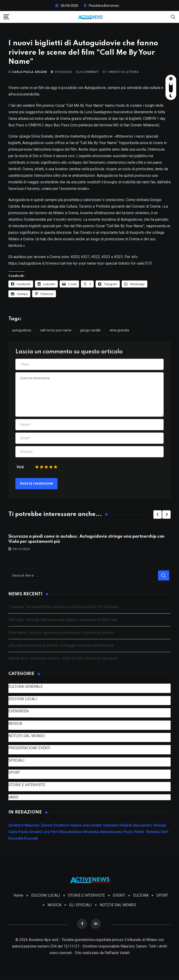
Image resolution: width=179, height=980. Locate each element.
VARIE (13, 800)
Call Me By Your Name (56, 333)
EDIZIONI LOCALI (23, 701)
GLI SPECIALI (81, 910)
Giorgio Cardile (90, 333)
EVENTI (119, 900)
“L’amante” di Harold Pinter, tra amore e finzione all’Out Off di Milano (64, 610)
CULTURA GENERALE (26, 689)
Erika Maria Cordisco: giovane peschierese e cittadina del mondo (61, 635)
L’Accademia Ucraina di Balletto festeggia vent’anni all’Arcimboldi (61, 648)
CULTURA (141, 900)
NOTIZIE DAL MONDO (27, 738)
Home (18, 900)
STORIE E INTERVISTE (27, 787)
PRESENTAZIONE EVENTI (29, 751)
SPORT (14, 775)
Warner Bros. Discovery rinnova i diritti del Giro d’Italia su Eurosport (63, 661)
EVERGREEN (19, 714)
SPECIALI (16, 763)
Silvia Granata (119, 333)
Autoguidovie (22, 333)
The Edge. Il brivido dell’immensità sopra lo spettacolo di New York (63, 623)
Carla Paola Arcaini (29, 75)
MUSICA (15, 726)
